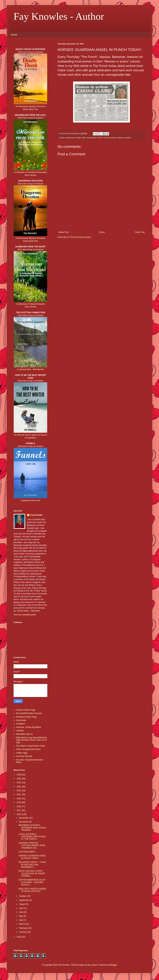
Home (14, 35)
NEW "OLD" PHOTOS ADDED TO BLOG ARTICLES (32, 890)
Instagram (21, 724)
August (23, 904)
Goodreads (21, 720)
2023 (19, 787)
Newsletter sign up (24, 734)
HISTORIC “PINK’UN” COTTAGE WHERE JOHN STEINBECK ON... (32, 845)
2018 (19, 807)
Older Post (140, 232)
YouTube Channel (24, 756)
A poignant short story (30, 500)
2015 (19, 937)
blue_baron (93, 965)
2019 (19, 802)
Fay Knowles (36, 515)
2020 (19, 799)
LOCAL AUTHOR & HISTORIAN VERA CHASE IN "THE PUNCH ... (32, 837)
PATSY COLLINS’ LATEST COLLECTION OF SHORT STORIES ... (32, 873)
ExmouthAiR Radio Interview (29, 713)
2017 (19, 810)
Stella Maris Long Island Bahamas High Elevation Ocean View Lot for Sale (32, 740)
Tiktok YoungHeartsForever (28, 749)
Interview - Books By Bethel (29, 727)
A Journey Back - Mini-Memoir (30, 369)
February (23, 928)
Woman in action (124, 138)
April (21, 920)
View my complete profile (25, 615)
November (24, 822)
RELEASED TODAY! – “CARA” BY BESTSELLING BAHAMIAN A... (33, 865)
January (23, 932)
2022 (19, 791)
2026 (19, 775)
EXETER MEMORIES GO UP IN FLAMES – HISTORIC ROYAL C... (32, 882)
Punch (100, 138)
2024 (19, 783)
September (24, 900)
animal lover (70, 138)
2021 (19, 794)
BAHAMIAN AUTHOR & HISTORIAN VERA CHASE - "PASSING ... (33, 828)
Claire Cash (81, 138)
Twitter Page (22, 753)
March (22, 924)
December (24, 818)
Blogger (113, 965)
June (22, 912)
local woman (92, 138)
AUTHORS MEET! (27, 852)
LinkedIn (20, 731)
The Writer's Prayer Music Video (31, 746)
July (21, 908)
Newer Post (64, 232)
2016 (19, 814)
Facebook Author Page (26, 717)
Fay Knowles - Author (59, 16)
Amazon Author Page (26, 710)
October (23, 896)
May (21, 916)
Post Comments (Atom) (80, 237)
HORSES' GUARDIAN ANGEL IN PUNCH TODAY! (32, 857)
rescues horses (110, 138)
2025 (19, 779)
